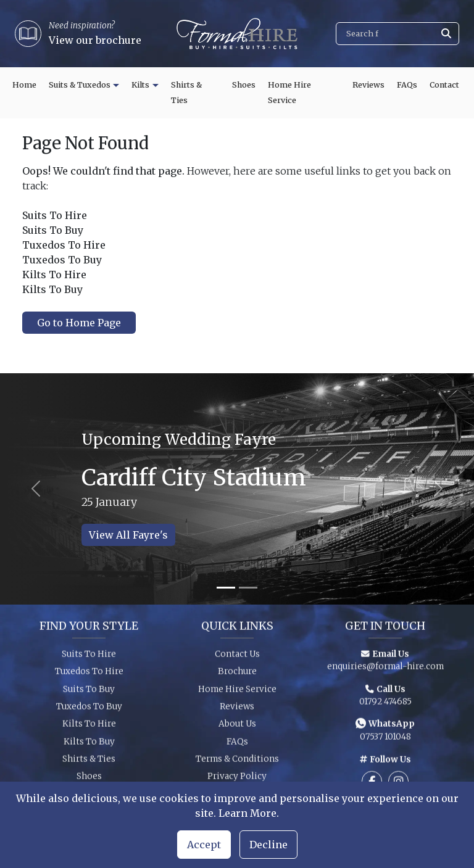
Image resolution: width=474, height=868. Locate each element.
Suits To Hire (89, 657)
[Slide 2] (248, 588)
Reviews (368, 85)
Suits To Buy (89, 692)
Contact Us (237, 657)
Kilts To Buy (89, 745)
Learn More (247, 813)
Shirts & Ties (186, 93)
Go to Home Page (79, 323)
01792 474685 (385, 705)
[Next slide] (439, 489)
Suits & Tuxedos (80, 85)
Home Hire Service (289, 93)
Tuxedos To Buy (89, 710)
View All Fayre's (128, 535)
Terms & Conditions (237, 762)
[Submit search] (446, 34)
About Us (237, 728)
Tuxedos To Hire (89, 675)
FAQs (407, 85)
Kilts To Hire (89, 728)
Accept (204, 845)
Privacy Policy (237, 780)
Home (24, 85)
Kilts (140, 85)
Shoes (244, 85)
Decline (268, 845)
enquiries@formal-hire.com (385, 670)
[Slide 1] (226, 588)
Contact (444, 85)
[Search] (397, 34)
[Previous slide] (35, 489)
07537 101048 (385, 741)
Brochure (237, 675)
